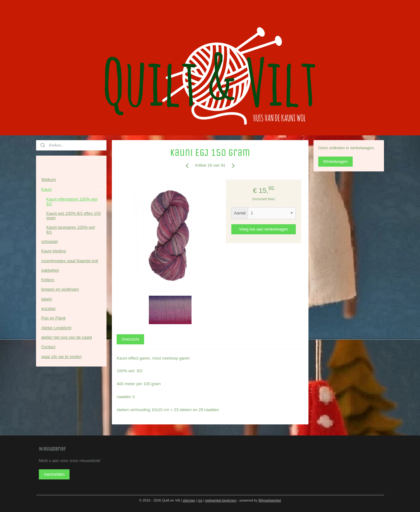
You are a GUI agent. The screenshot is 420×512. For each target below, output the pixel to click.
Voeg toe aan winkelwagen (263, 229)
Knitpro (48, 280)
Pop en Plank (53, 318)
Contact (48, 347)
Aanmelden (54, 474)
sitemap (189, 500)
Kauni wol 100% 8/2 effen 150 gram (73, 216)
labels (46, 299)
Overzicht (130, 339)
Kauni (71, 189)
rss (200, 500)
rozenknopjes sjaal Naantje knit (70, 261)
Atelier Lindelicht (56, 328)
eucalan (48, 308)
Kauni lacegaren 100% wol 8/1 (70, 229)
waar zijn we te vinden (61, 357)
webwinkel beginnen (221, 500)
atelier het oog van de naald (66, 337)
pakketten (50, 270)
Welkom (49, 179)
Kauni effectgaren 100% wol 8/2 (72, 201)
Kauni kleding (53, 251)
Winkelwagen (335, 161)
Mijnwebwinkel (270, 500)
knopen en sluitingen (60, 289)
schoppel (49, 241)
